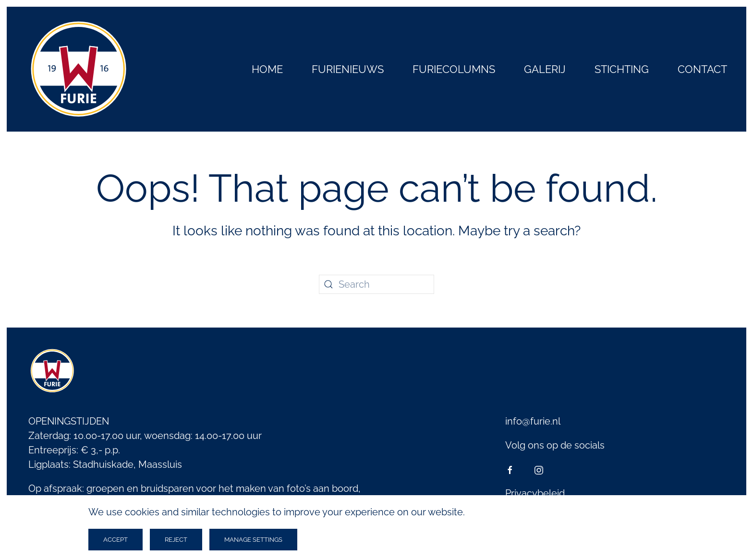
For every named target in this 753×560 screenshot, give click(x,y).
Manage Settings (253, 540)
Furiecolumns (454, 69)
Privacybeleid (535, 493)
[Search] (376, 284)
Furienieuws (348, 69)
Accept (115, 540)
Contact (702, 69)
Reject (176, 540)
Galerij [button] (545, 69)
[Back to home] (79, 69)
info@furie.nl (533, 421)
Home (267, 69)
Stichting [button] (622, 69)
